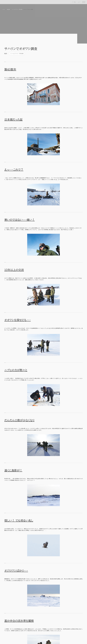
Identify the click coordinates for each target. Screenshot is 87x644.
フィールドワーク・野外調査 (17, 54)
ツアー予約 (74, 2)
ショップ (79, 2)
